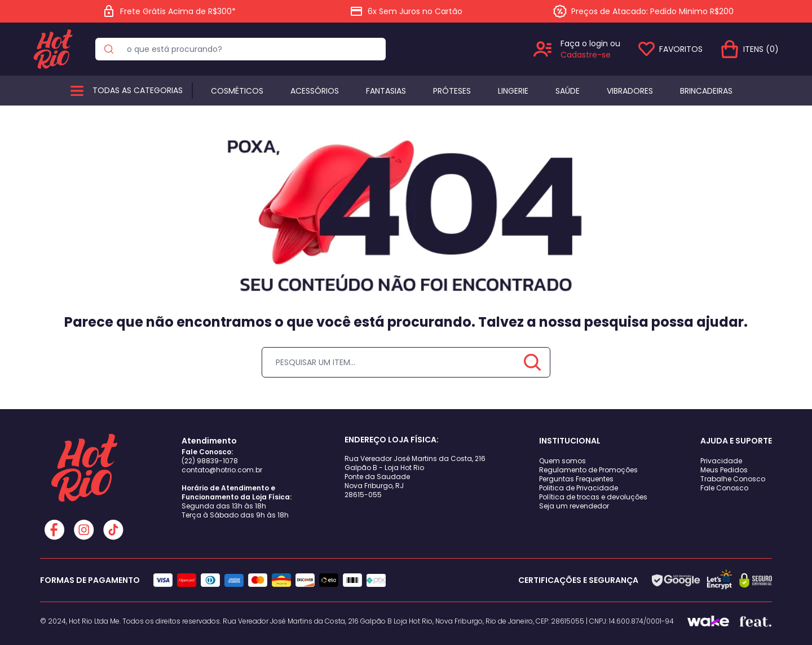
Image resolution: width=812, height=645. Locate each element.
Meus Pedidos (724, 470)
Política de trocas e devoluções (593, 497)
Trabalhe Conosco (733, 479)
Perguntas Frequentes (576, 479)
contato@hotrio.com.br (222, 470)
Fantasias (386, 91)
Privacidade (721, 461)
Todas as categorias (138, 90)
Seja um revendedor (574, 506)
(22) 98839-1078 (210, 461)
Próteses (452, 91)
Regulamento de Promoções (588, 470)
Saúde (568, 91)
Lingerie (513, 91)
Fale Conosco (724, 488)
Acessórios (315, 91)
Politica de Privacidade (579, 488)
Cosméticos (237, 91)
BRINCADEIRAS (706, 91)
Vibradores (630, 91)
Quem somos (562, 461)
